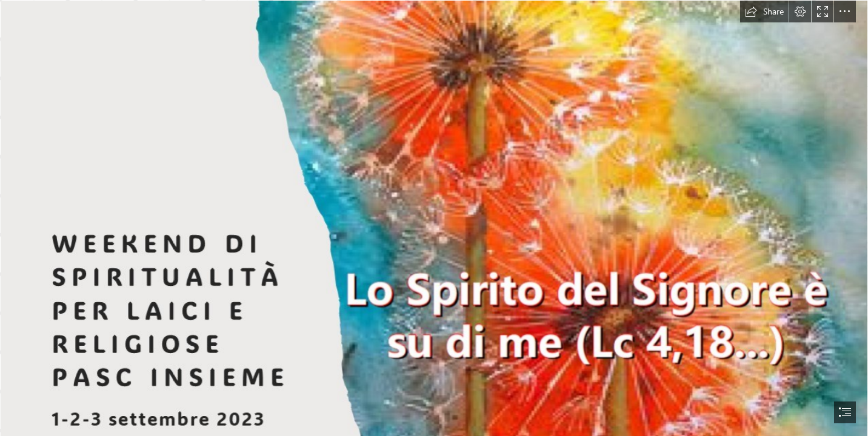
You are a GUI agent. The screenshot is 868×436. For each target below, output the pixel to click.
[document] (434, 218)
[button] (764, 12)
